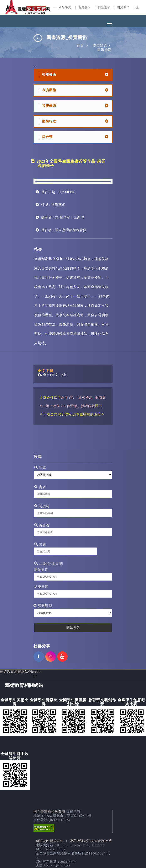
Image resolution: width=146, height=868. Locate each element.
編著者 (42, 525)
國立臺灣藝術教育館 (49, 812)
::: (55, 7)
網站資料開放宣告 (50, 841)
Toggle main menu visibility (110, 22)
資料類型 (43, 606)
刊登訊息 (104, 7)
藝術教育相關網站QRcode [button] (20, 672)
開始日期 (41, 570)
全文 (44, 375)
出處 (40, 544)
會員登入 (84, 7)
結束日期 (41, 587)
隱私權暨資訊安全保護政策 (91, 841)
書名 (40, 487)
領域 (40, 467)
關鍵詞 (42, 506)
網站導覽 (65, 7)
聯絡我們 (124, 7)
